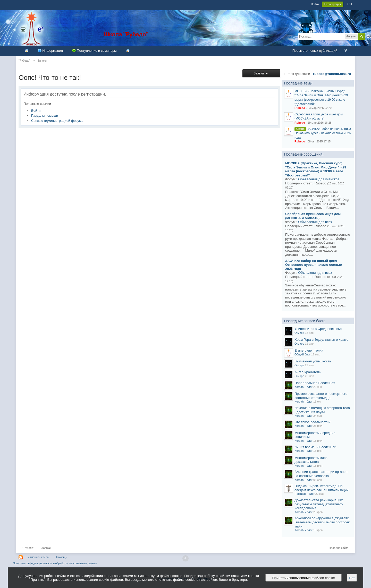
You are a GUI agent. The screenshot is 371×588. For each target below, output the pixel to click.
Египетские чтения (309, 350)
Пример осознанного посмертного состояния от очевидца (321, 396)
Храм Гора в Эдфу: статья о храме (321, 340)
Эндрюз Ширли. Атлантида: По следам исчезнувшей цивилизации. (322, 488)
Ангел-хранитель (307, 372)
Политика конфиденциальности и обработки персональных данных (55, 563)
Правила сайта (339, 548)
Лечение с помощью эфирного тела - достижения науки (322, 410)
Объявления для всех (315, 222)
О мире (299, 333)
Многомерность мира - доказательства (312, 460)
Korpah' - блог (303, 387)
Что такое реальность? (312, 422)
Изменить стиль (38, 557)
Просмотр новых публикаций (315, 51)
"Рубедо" (28, 548)
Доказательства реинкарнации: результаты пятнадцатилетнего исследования (319, 504)
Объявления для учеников (319, 179)
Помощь (62, 557)
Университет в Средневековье (318, 329)
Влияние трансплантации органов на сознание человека (321, 474)
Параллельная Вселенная (315, 383)
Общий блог (302, 354)
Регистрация (333, 4)
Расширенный (368, 36)
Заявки (261, 73)
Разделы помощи (45, 116)
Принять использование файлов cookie (303, 578)
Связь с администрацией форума (57, 121)
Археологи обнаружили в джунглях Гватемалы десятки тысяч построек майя (322, 522)
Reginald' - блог (305, 494)
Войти (315, 4)
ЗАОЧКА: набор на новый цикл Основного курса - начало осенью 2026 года (323, 133)
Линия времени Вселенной (315, 447)
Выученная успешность (313, 361)
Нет (352, 578)
